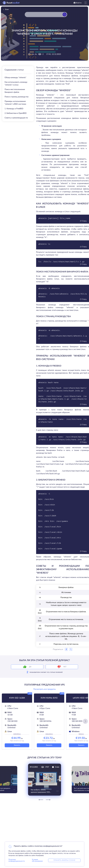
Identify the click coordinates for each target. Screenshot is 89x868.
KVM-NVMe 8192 (49, 698)
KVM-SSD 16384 (17, 698)
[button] (85, 721)
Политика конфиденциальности (17, 860)
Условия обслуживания (37, 860)
